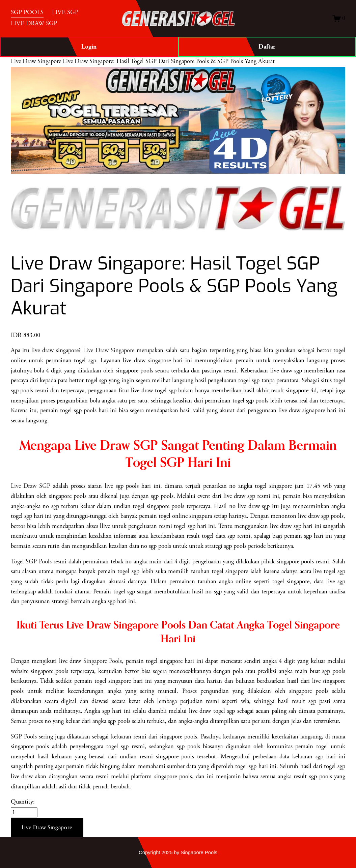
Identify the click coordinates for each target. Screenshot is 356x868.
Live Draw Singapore (36, 61)
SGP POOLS (27, 12)
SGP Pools (24, 737)
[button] (47, 828)
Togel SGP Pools (31, 562)
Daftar (267, 47)
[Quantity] (24, 812)
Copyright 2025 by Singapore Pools (178, 852)
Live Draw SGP (31, 486)
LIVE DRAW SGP (34, 24)
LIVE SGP (65, 12)
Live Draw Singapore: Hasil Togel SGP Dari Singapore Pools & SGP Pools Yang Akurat (169, 61)
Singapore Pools (103, 661)
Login (89, 47)
